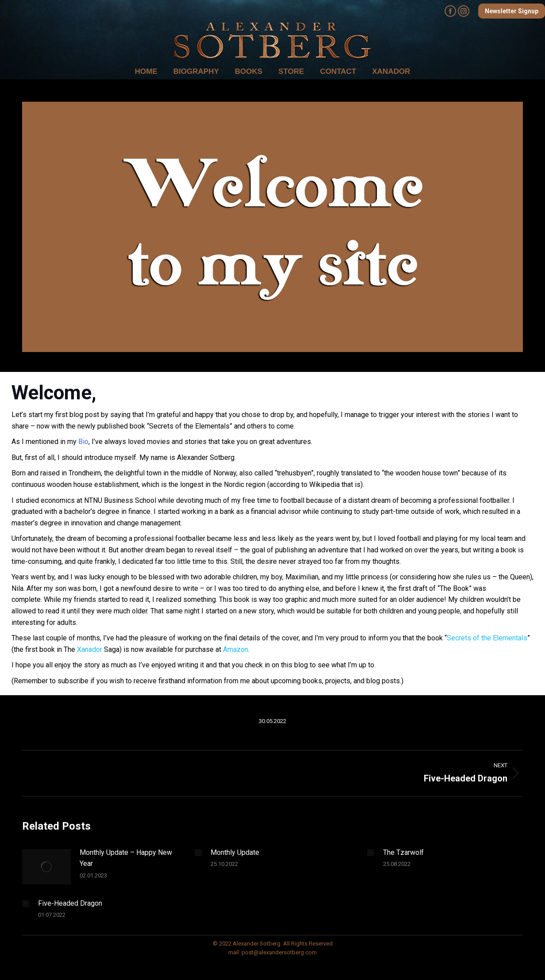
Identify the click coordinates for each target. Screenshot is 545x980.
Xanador (90, 649)
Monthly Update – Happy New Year (126, 858)
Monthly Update (235, 852)
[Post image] (46, 867)
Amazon (236, 649)
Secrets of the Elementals (487, 638)
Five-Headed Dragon (70, 903)
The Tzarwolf (403, 852)
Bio (83, 442)
